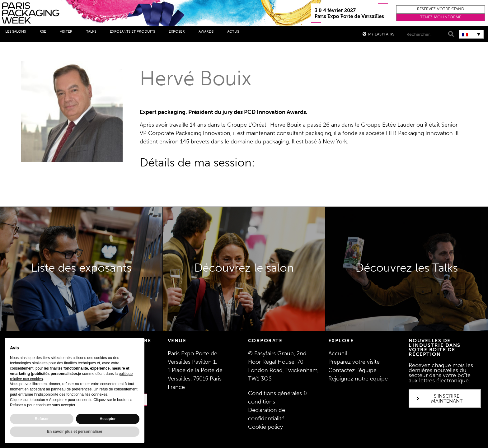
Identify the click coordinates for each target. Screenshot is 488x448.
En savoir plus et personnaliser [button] (75, 432)
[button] (441, 9)
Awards (208, 32)
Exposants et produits (134, 32)
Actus (235, 32)
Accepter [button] (108, 419)
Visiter (68, 32)
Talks (93, 32)
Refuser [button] (42, 419)
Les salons (17, 32)
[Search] (450, 34)
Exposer (178, 32)
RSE (44, 32)
